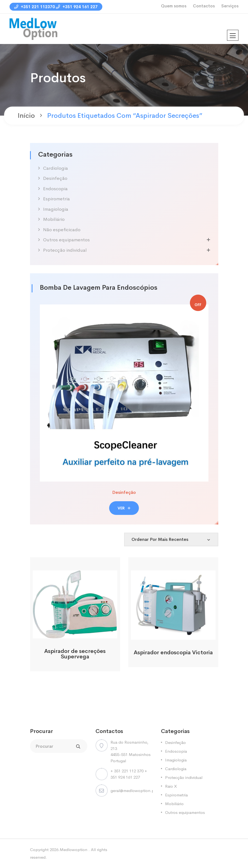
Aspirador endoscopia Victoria (173, 653)
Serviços (230, 6)
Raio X (171, 786)
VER (124, 508)
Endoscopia (55, 189)
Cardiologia (56, 168)
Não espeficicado (62, 230)
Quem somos (174, 6)
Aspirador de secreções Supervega (75, 654)
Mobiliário (54, 219)
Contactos (204, 6)
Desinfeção (55, 178)
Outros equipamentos (66, 240)
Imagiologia (56, 209)
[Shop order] (171, 539)
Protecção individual (65, 250)
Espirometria (56, 199)
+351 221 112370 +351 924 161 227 (56, 7)
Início (26, 116)
